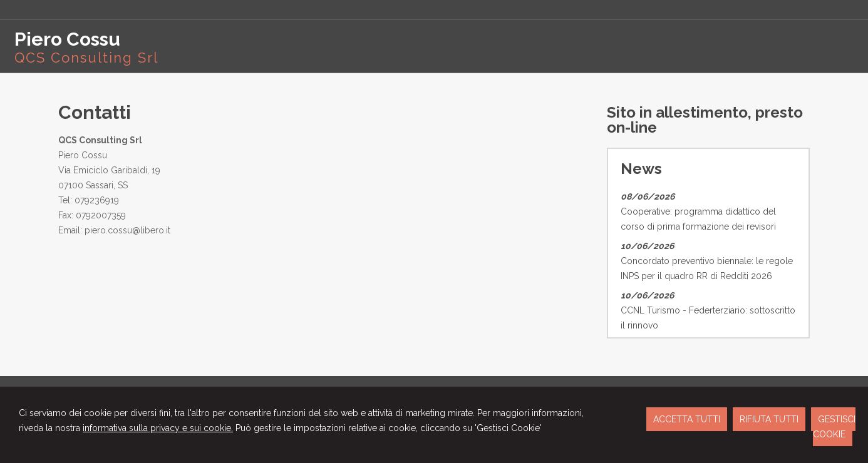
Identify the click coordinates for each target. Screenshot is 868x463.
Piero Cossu (67, 39)
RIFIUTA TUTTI (769, 419)
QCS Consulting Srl (86, 58)
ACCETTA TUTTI (687, 419)
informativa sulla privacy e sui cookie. (158, 428)
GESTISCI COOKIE (834, 427)
